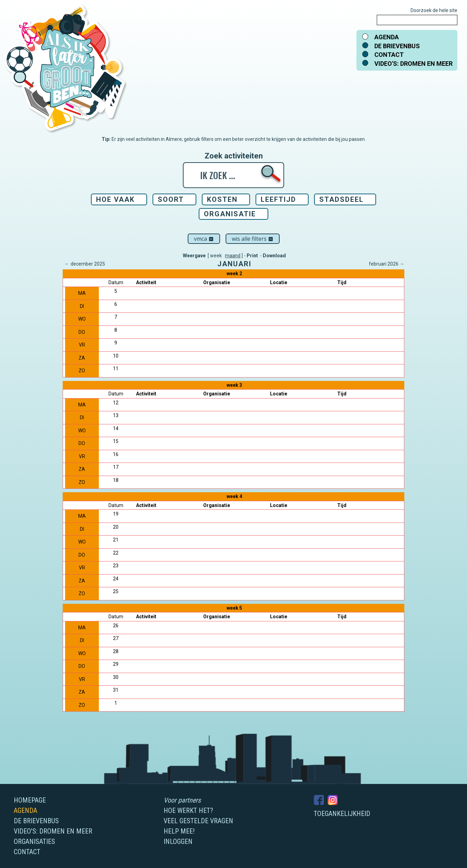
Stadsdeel (341, 199)
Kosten (222, 199)
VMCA (204, 239)
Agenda (387, 37)
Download (274, 256)
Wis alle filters (253, 239)
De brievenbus (397, 46)
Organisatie (230, 214)
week (216, 256)
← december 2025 (85, 264)
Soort (171, 199)
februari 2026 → (387, 264)
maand (233, 256)
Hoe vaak (115, 199)
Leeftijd (278, 199)
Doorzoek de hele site (434, 10)
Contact (389, 55)
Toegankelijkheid (342, 814)
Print (252, 256)
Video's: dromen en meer (413, 64)
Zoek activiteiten (234, 156)
